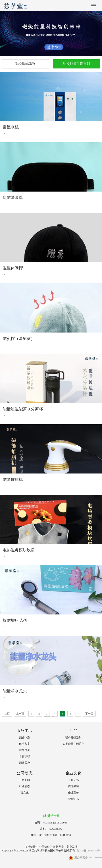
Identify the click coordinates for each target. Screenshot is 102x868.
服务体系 (25, 738)
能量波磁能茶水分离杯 (23, 409)
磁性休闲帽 (13, 268)
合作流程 (25, 756)
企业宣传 (73, 793)
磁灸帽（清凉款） (19, 339)
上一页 (20, 714)
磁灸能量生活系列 (77, 64)
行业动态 (25, 786)
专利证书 (73, 780)
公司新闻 (25, 780)
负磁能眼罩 (13, 198)
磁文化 (25, 793)
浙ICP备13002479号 (88, 851)
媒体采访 (73, 786)
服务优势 (25, 750)
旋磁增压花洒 (15, 621)
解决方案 (25, 744)
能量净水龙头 (15, 691)
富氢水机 (11, 127)
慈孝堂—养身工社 (67, 847)
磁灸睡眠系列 (25, 64)
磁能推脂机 (13, 480)
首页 (7, 714)
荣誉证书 (73, 799)
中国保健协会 (47, 847)
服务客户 (25, 763)
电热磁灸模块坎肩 (19, 550)
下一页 (89, 714)
